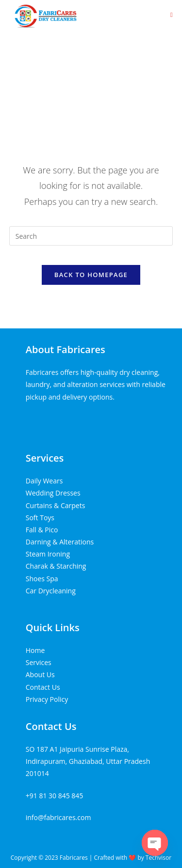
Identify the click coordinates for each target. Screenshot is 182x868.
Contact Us (43, 687)
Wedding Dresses (53, 493)
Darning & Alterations (60, 542)
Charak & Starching (56, 566)
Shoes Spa (42, 579)
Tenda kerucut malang (94, 419)
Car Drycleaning (51, 591)
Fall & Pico (42, 530)
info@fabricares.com (58, 817)
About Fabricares (66, 349)
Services (45, 458)
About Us (40, 674)
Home (35, 650)
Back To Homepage (91, 275)
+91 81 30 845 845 (55, 796)
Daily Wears (44, 481)
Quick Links (53, 628)
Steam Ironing (48, 554)
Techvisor (158, 858)
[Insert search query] (91, 236)
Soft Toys (40, 518)
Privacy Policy (47, 699)
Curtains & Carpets (56, 505)
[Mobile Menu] (172, 15)
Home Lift (41, 419)
